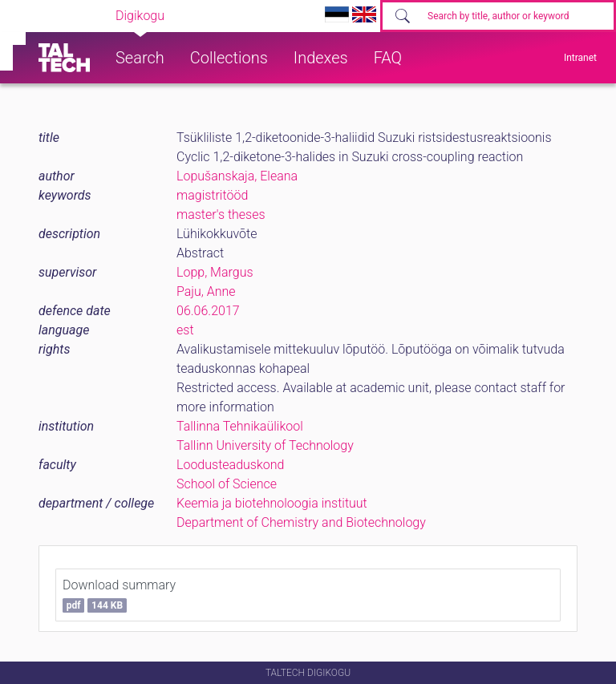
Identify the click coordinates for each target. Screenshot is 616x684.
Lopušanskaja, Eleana (237, 176)
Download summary (119, 595)
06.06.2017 (208, 311)
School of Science (227, 484)
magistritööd (212, 195)
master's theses (221, 215)
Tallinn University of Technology (265, 445)
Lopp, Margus (215, 272)
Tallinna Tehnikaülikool (240, 426)
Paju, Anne (206, 291)
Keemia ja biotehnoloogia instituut (272, 503)
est (185, 330)
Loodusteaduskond (230, 465)
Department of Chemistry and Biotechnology (301, 522)
